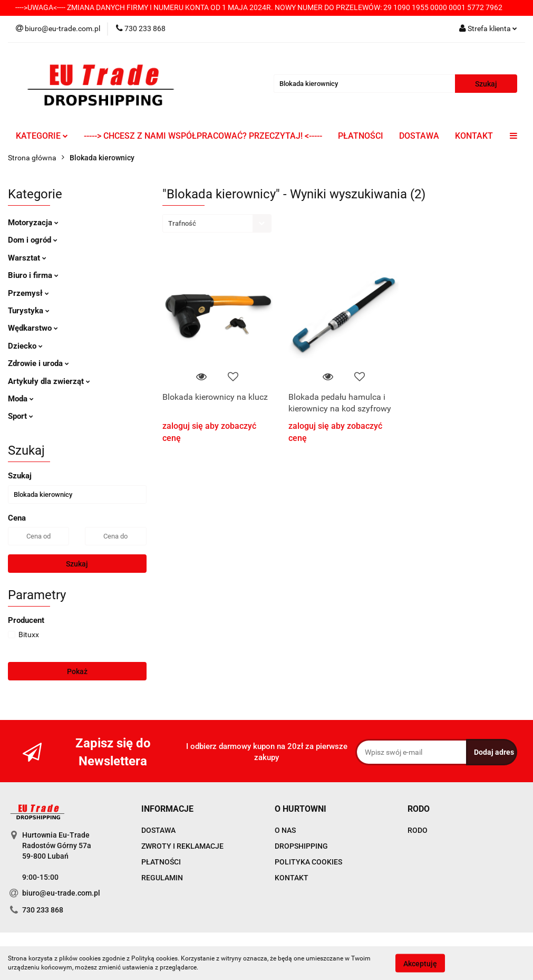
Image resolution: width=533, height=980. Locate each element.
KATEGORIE (42, 136)
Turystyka (29, 311)
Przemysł (28, 293)
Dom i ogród (33, 240)
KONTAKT (474, 136)
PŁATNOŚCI (361, 136)
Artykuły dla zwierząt (49, 381)
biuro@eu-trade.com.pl (61, 893)
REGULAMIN (162, 878)
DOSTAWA (419, 136)
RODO (418, 830)
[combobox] (217, 223)
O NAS (285, 830)
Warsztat (27, 258)
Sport (21, 416)
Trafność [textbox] (182, 223)
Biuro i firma (33, 275)
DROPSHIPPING (301, 846)
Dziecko (25, 346)
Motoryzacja (33, 223)
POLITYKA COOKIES (308, 862)
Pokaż (77, 671)
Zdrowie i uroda (38, 363)
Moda (21, 399)
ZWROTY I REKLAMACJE (182, 846)
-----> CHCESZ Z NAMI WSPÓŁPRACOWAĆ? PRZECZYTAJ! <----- (203, 136)
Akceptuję (420, 963)
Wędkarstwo (33, 328)
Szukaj (77, 564)
